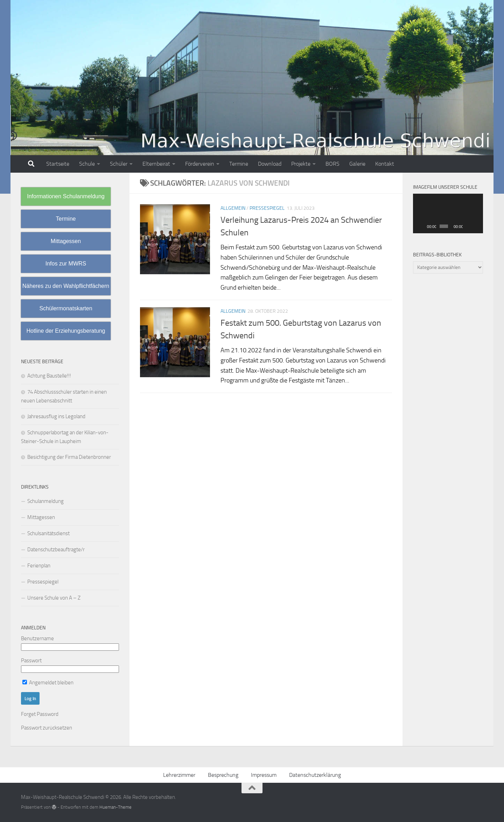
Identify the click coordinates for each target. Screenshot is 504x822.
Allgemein (233, 208)
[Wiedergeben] (422, 226)
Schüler (119, 164)
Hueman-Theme (115, 807)
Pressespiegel (267, 208)
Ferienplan (39, 566)
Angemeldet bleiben (48, 683)
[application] (448, 213)
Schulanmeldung (45, 501)
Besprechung (223, 775)
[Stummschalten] (468, 226)
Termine (239, 164)
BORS (332, 164)
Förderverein (200, 164)
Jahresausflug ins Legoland (56, 416)
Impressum (264, 775)
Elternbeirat (156, 164)
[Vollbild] (477, 226)
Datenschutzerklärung (315, 775)
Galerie (357, 164)
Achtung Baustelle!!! (49, 376)
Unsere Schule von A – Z (54, 598)
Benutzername (37, 638)
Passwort (31, 661)
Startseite (58, 164)
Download (270, 164)
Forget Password (40, 714)
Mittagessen (41, 517)
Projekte (301, 164)
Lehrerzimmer (179, 775)
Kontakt (385, 164)
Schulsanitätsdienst (48, 533)
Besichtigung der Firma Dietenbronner (69, 457)
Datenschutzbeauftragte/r (56, 550)
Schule (87, 164)
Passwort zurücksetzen (47, 728)
